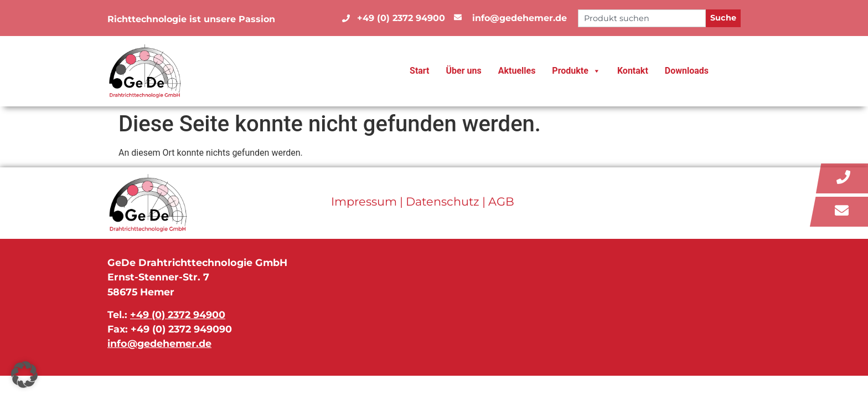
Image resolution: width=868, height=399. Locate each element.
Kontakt (633, 71)
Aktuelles (517, 71)
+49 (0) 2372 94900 (178, 314)
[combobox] (642, 18)
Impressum (364, 201)
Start (420, 71)
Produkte (576, 71)
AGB (501, 201)
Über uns (464, 71)
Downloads (687, 71)
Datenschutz (443, 201)
